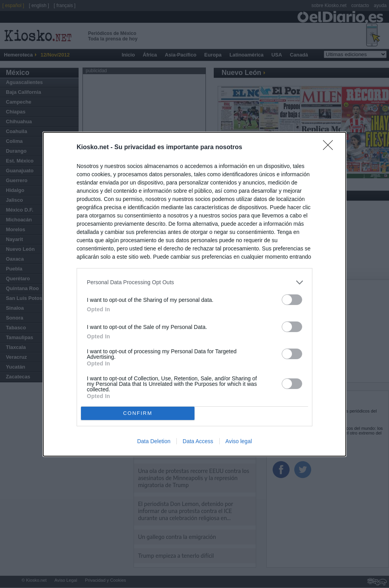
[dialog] (194, 294)
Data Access (198, 441)
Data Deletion (154, 441)
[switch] (292, 300)
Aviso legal (239, 441)
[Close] (330, 148)
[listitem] (194, 282)
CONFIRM (138, 413)
